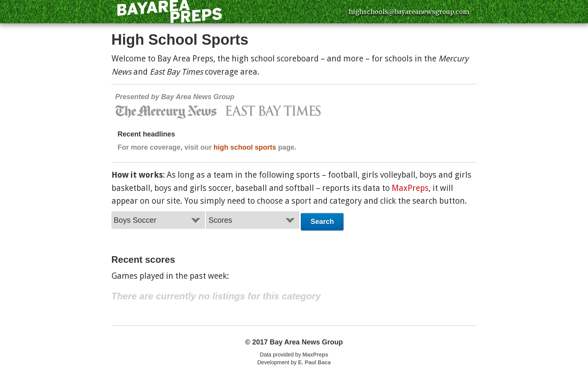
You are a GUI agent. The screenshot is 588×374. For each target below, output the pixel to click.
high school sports (245, 147)
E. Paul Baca (314, 362)
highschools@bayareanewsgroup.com (409, 12)
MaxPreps (410, 188)
